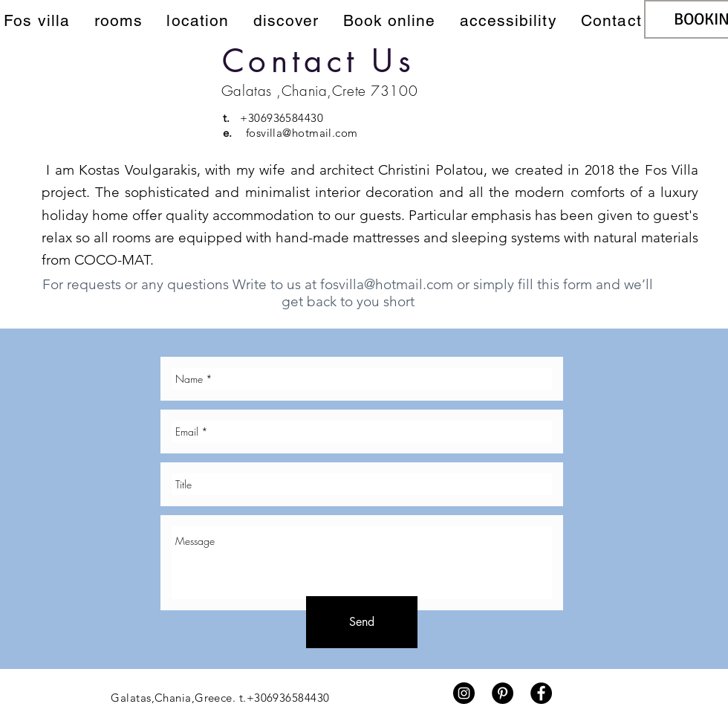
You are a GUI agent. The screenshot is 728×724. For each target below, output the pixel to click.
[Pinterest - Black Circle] (503, 693)
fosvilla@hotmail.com (302, 133)
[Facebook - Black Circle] (541, 693)
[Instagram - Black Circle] (464, 693)
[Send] (362, 622)
